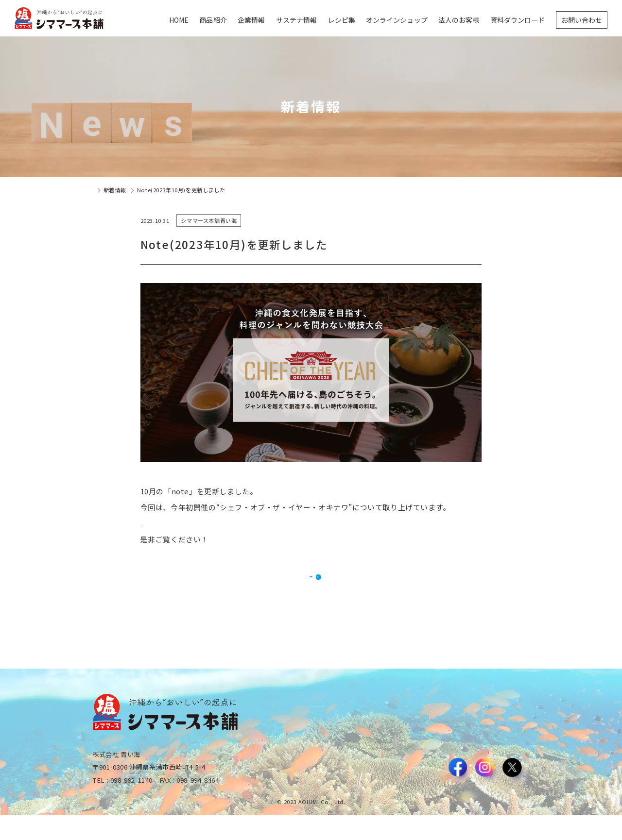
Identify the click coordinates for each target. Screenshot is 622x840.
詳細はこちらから (171, 523)
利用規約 (451, 806)
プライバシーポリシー (501, 806)
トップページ (109, 190)
